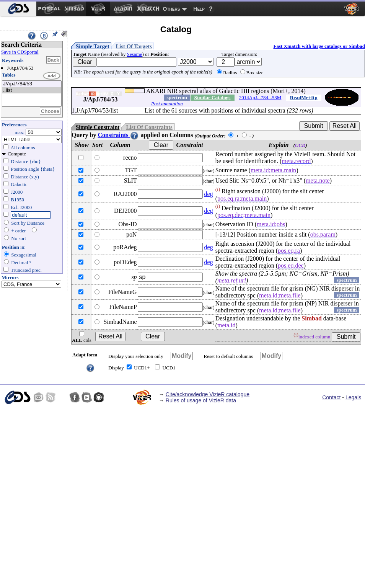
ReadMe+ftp (304, 97)
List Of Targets (134, 46)
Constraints (118, 135)
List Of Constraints (149, 127)
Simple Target (93, 46)
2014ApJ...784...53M (260, 97)
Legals (353, 397)
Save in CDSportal (20, 52)
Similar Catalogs (213, 97)
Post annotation (167, 104)
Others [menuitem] (172, 9)
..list (32, 91)
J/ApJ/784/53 (32, 84)
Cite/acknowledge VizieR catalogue (208, 394)
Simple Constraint (98, 127)
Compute (17, 154)
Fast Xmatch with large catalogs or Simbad (319, 46)
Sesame (135, 54)
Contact (331, 397)
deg (209, 194)
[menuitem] (18, 9)
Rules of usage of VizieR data (201, 400)
